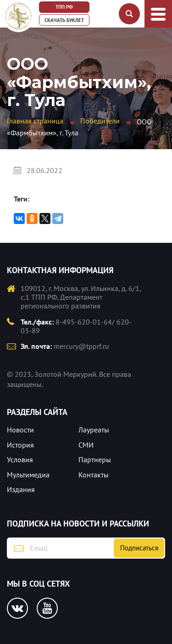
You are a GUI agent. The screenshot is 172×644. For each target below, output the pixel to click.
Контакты (94, 475)
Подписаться (139, 548)
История (20, 445)
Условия (20, 459)
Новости (20, 430)
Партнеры (95, 459)
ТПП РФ (64, 7)
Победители (100, 121)
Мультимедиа (28, 475)
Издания (21, 489)
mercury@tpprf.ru (81, 346)
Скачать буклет (64, 20)
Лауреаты (94, 430)
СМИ (86, 445)
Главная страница (35, 121)
